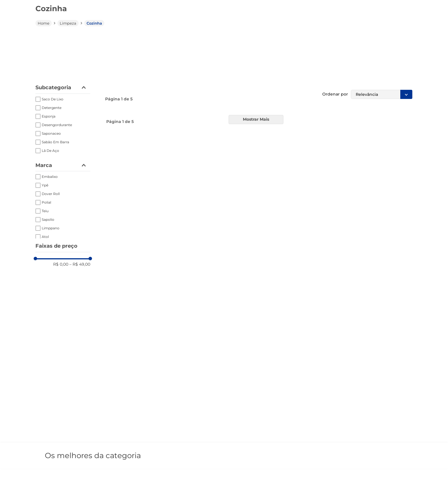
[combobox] (239, 27)
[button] (99, 27)
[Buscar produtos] (321, 27)
